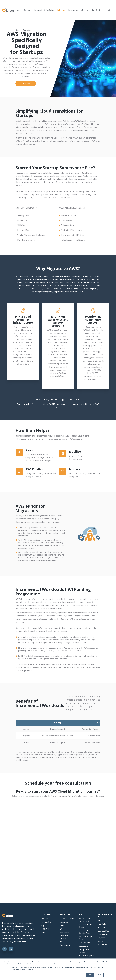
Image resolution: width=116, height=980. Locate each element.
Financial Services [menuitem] (67, 919)
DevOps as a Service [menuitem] (84, 951)
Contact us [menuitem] (27, 30)
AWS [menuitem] (100, 920)
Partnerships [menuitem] (73, 10)
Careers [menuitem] (44, 932)
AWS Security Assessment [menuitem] (84, 920)
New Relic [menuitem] (102, 924)
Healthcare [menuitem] (64, 932)
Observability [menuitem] (84, 942)
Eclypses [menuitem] (101, 938)
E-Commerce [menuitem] (65, 945)
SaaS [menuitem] (62, 925)
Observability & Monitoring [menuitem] (44, 10)
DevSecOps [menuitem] (83, 946)
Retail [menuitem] (62, 942)
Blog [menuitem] (17, 30)
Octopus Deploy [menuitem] (105, 931)
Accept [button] (90, 975)
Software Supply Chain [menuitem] (86, 938)
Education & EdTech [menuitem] (65, 937)
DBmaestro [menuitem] (103, 934)
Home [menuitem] (18, 10)
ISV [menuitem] (61, 929)
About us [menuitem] (85, 10)
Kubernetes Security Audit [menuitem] (84, 932)
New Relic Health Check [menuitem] (86, 926)
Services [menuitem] (27, 10)
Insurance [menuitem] (64, 922)
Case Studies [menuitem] (97, 10)
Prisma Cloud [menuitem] (103, 945)
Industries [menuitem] (61, 10)
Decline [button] (99, 975)
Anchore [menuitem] (101, 927)
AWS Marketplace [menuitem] (86, 955)
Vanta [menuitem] (100, 941)
